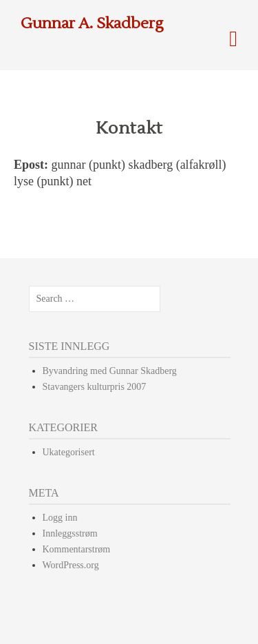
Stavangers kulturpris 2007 (95, 387)
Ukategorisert (69, 452)
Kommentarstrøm (77, 549)
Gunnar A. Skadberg (92, 23)
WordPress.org (71, 565)
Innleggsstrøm (70, 533)
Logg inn (60, 518)
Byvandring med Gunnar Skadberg (110, 371)
